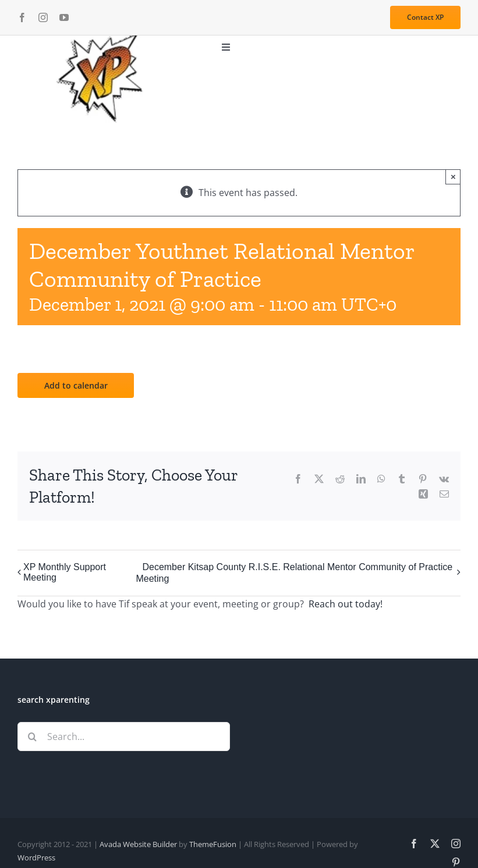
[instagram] (43, 17)
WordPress (36, 858)
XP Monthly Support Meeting (65, 572)
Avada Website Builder (138, 844)
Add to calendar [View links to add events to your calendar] (76, 385)
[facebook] (22, 17)
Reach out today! (346, 604)
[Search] (32, 737)
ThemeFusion (213, 844)
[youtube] (64, 17)
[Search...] (124, 737)
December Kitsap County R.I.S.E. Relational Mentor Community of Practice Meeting (294, 573)
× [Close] (453, 177)
